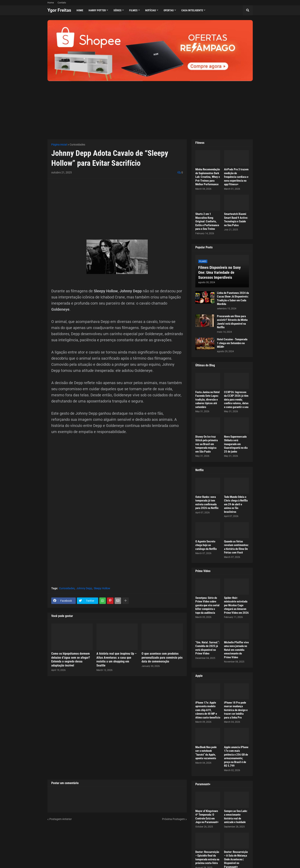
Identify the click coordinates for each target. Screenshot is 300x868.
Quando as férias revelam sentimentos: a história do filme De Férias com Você (236, 547)
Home (51, 3)
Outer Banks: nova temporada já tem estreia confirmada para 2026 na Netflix (207, 503)
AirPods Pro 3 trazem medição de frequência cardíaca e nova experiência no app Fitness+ (236, 177)
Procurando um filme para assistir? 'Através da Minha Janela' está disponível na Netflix (232, 322)
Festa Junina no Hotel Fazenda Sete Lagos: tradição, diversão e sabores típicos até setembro (207, 400)
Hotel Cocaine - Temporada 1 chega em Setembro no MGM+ (232, 343)
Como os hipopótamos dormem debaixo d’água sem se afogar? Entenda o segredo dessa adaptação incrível (71, 660)
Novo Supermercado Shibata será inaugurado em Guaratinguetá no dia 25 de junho (236, 444)
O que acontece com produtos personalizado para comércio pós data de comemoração (162, 658)
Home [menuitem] (80, 10)
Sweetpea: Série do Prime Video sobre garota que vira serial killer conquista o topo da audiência (207, 605)
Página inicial (59, 145)
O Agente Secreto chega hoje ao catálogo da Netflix (206, 545)
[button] (248, 10)
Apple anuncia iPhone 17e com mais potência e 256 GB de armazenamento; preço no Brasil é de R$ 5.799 (236, 757)
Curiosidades (77, 145)
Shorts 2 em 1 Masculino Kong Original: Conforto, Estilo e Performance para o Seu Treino (207, 221)
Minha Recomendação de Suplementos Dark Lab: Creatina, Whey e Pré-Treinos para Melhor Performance (208, 177)
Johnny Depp (84, 588)
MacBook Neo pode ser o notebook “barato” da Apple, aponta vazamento (206, 753)
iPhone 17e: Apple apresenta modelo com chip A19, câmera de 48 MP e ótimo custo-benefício (208, 710)
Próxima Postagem (173, 819)
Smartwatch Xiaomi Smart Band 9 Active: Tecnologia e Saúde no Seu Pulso (236, 220)
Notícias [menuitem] (151, 10)
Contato (62, 3)
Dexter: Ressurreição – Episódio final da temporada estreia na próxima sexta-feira (207, 858)
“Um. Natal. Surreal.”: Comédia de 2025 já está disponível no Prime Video (207, 648)
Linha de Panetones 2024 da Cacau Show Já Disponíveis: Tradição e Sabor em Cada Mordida (233, 299)
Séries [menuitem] (117, 10)
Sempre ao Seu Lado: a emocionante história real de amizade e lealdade (236, 817)
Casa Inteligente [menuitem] (192, 10)
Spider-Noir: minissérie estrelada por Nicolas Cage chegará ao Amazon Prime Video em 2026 (236, 605)
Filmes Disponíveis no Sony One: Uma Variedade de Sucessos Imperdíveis (219, 272)
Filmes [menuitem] (133, 10)
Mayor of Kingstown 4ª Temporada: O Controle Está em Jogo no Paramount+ (207, 817)
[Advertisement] (150, 108)
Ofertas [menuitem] (169, 10)
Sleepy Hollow (102, 588)
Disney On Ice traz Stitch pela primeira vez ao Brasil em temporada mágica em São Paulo (207, 444)
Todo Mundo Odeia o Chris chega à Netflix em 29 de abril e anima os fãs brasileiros (236, 504)
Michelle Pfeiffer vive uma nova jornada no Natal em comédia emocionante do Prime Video (236, 650)
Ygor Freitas (59, 10)
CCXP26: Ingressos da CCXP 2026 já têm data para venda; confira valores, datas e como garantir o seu (236, 400)
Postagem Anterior (61, 819)
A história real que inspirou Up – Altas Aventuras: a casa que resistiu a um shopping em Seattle (117, 660)
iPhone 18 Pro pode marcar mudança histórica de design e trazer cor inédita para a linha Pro (236, 710)
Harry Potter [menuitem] (97, 10)
